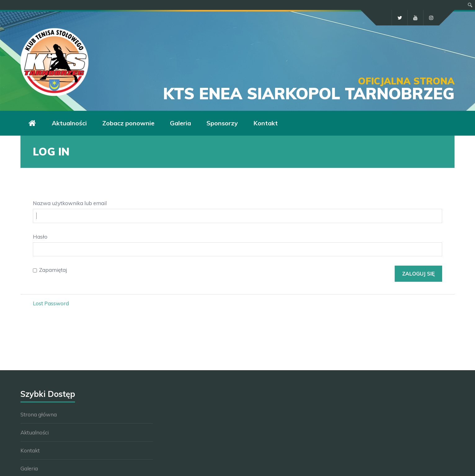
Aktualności (69, 123)
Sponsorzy (222, 123)
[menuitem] (470, 5)
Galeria (180, 123)
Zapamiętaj (53, 270)
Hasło (40, 237)
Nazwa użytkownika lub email (70, 203)
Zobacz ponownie (128, 123)
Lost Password (51, 303)
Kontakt (266, 123)
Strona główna (39, 414)
